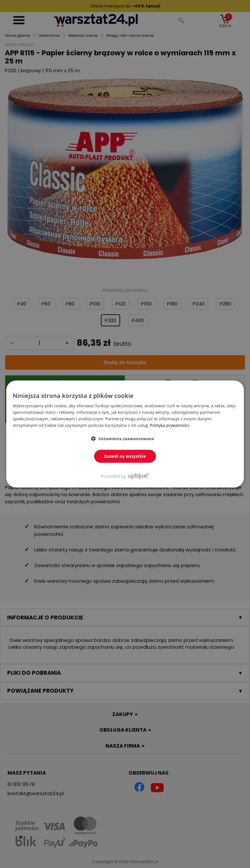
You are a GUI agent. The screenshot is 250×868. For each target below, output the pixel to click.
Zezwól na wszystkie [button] (125, 456)
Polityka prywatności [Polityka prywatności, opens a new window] (170, 425)
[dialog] (125, 434)
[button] (125, 438)
